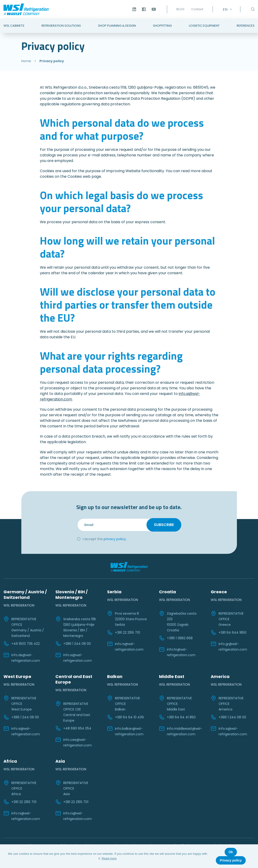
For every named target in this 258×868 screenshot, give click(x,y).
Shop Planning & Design (117, 26)
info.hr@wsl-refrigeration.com (177, 652)
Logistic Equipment (204, 26)
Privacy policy (231, 860)
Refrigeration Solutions (61, 26)
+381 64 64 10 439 (125, 717)
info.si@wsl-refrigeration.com (74, 658)
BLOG (180, 9)
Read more (109, 858)
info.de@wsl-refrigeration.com (22, 658)
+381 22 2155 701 (124, 632)
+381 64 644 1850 (229, 632)
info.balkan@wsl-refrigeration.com (125, 731)
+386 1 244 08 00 (73, 644)
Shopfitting (162, 26)
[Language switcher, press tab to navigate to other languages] (226, 9)
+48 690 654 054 (73, 728)
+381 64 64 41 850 (177, 717)
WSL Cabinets (14, 26)
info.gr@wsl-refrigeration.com (229, 646)
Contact (197, 9)
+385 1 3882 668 (176, 638)
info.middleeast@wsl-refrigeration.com (181, 731)
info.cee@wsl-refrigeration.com (74, 742)
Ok (231, 852)
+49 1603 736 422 (22, 644)
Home (26, 61)
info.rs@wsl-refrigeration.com (125, 646)
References (246, 26)
